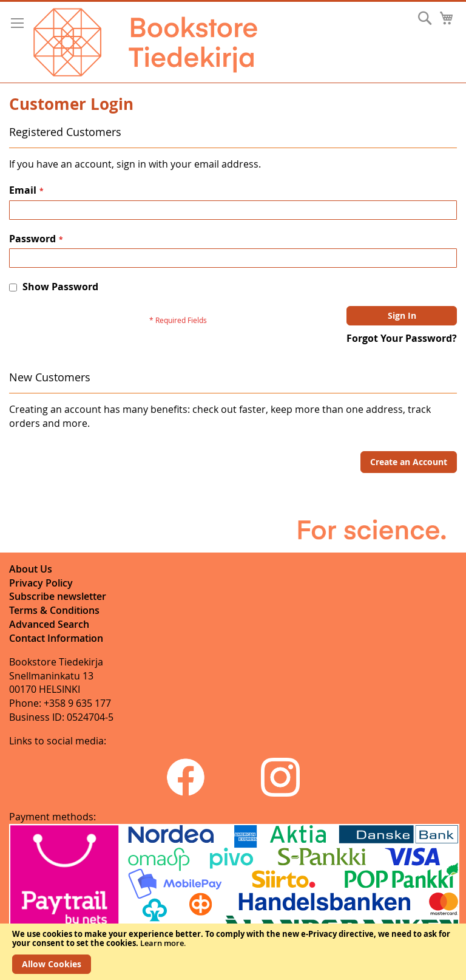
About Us (31, 569)
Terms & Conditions (54, 610)
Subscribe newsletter (58, 596)
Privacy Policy (41, 583)
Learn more (162, 943)
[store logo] (145, 42)
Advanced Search (49, 624)
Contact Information (56, 638)
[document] (233, 952)
